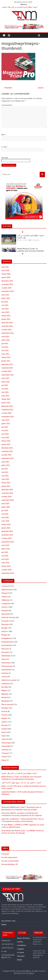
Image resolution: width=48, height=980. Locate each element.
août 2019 (5, 545)
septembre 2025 (8, 291)
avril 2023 (5, 392)
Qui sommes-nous (8, 921)
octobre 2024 (6, 330)
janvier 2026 (6, 277)
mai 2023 (5, 389)
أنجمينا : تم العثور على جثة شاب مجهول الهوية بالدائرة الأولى (21, 783)
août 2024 (5, 337)
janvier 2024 (6, 361)
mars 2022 (5, 438)
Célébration (6, 600)
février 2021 (6, 483)
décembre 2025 (7, 281)
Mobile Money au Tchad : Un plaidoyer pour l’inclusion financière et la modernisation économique (31, 251)
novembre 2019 (7, 535)
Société (4, 729)
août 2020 (5, 504)
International (6, 670)
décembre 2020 (7, 490)
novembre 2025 (7, 284)
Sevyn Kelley (6, 831)
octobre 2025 (6, 288)
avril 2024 (5, 351)
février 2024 (6, 358)
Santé (4, 722)
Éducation (5, 625)
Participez (21, 956)
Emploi (4, 631)
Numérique (5, 701)
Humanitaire (6, 663)
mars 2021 (5, 479)
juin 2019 (5, 552)
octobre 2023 (6, 371)
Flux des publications (9, 857)
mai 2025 (5, 305)
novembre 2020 (7, 493)
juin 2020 (5, 511)
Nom (4, 135)
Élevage (4, 628)
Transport (5, 753)
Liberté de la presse (9, 680)
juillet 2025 (6, 298)
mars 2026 (5, 271)
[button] (24, 27)
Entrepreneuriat (7, 642)
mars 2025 (5, 312)
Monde (4, 698)
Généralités (6, 656)
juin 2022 (5, 427)
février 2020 (6, 525)
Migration (5, 694)
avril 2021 (5, 476)
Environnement (7, 645)
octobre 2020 (6, 497)
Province (5, 715)
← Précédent (7, 88)
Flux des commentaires (10, 861)
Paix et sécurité (7, 705)
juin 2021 (5, 469)
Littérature (6, 684)
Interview (5, 673)
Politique (5, 708)
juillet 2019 (6, 549)
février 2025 (6, 316)
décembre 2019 (7, 531)
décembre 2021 (7, 448)
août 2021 (5, 462)
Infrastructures (7, 666)
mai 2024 (5, 347)
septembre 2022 (8, 417)
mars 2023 (5, 396)
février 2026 (6, 274)
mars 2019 (5, 563)
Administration (7, 590)
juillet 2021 (6, 465)
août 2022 (5, 420)
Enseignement (7, 638)
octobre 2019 (6, 538)
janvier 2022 (6, 444)
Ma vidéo (5, 687)
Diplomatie (6, 614)
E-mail (5, 147)
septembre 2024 (8, 333)
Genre (4, 659)
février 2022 (6, 441)
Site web (5, 158)
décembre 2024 (7, 323)
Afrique (4, 593)
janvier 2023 (6, 403)
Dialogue (5, 611)
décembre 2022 (7, 406)
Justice (4, 677)
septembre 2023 (8, 375)
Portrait (4, 711)
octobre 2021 (6, 455)
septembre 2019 (8, 542)
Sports (4, 732)
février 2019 (6, 566)
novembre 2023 (7, 368)
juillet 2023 (6, 382)
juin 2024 (5, 344)
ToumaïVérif (6, 746)
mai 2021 (5, 472)
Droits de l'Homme (8, 618)
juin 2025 (5, 302)
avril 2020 (5, 518)
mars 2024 (5, 354)
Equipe (4, 925)
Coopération (6, 604)
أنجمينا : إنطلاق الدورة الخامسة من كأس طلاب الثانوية (20, 7)
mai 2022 (5, 431)
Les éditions (22, 945)
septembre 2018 (8, 573)
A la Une (5, 586)
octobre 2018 (6, 570)
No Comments (35, 240)
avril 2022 (5, 434)
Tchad (4, 739)
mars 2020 (5, 521)
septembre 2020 (8, 500)
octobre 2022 (6, 413)
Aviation (5, 597)
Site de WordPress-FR (10, 864)
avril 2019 (5, 559)
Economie (5, 621)
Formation (5, 652)
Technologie (6, 743)
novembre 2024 (7, 326)
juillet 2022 (6, 424)
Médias (4, 691)
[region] (24, 27)
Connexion (5, 854)
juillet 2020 (6, 507)
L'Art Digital (30, 973)
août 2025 (5, 295)
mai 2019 (5, 556)
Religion (4, 718)
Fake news (5, 649)
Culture (4, 607)
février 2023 (6, 399)
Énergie (4, 635)
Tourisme (5, 750)
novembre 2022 (7, 410)
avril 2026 (5, 267)
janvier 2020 (6, 528)
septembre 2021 (8, 458)
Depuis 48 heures (23, 938)
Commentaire (7, 105)
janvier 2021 (6, 486)
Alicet (4, 813)
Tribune (4, 757)
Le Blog (20, 942)
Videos (4, 760)
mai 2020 (5, 514)
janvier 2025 (6, 319)
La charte (21, 953)
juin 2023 (5, 385)
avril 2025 (5, 309)
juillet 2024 (6, 340)
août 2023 (5, 378)
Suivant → (42, 88)
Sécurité (5, 725)
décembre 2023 (7, 364)
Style (3, 736)
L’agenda (20, 949)
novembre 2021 (7, 451)
